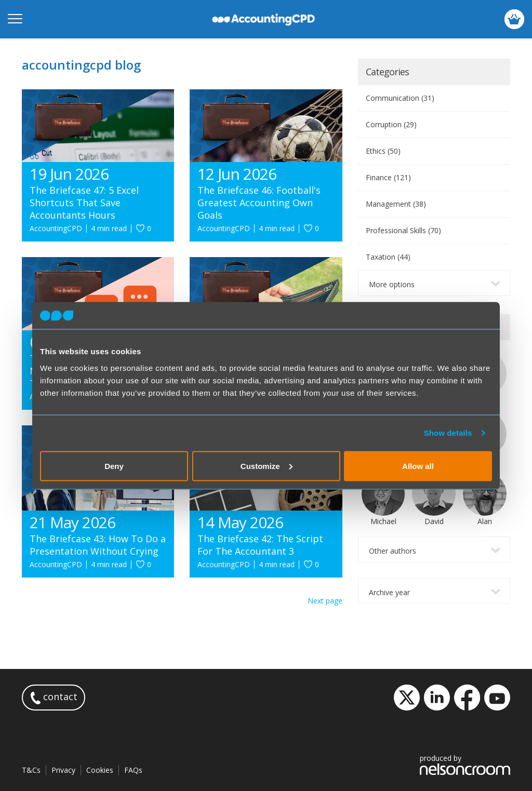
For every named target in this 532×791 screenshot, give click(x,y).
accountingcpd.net (264, 19)
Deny (114, 466)
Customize (267, 466)
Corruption (391, 124)
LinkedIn (437, 698)
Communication (400, 98)
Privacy (63, 770)
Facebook (467, 698)
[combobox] (434, 283)
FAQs (133, 770)
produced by (465, 764)
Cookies (100, 770)
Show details (448, 433)
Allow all (418, 466)
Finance (388, 177)
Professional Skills (403, 230)
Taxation (388, 257)
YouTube (497, 698)
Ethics (383, 151)
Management (396, 204)
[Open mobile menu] (15, 19)
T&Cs (31, 770)
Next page (325, 601)
